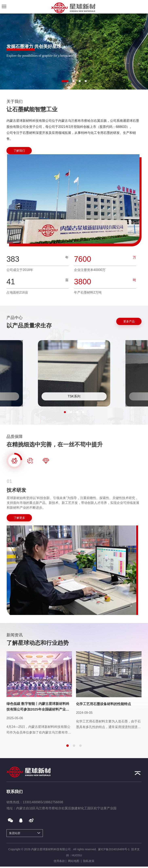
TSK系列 (74, 396)
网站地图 (74, 861)
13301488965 (33, 802)
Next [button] (140, 544)
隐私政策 (89, 861)
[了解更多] (19, 518)
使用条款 (59, 861)
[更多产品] (129, 321)
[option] (74, 547)
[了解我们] (19, 151)
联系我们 (15, 792)
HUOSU (77, 855)
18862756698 (53, 802)
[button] (65, 81)
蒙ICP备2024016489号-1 (114, 849)
